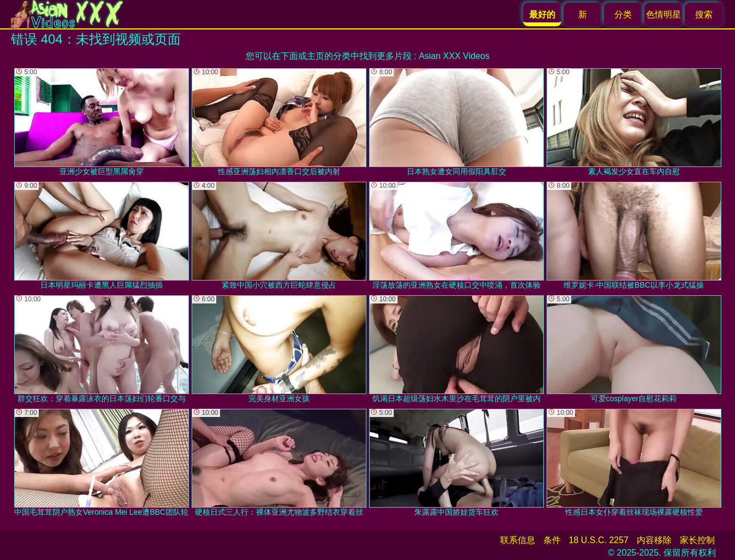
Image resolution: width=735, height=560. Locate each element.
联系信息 (518, 540)
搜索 (704, 14)
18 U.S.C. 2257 (599, 540)
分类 (623, 14)
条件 (552, 540)
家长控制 (697, 540)
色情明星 (663, 14)
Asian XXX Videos (454, 56)
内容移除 (654, 540)
